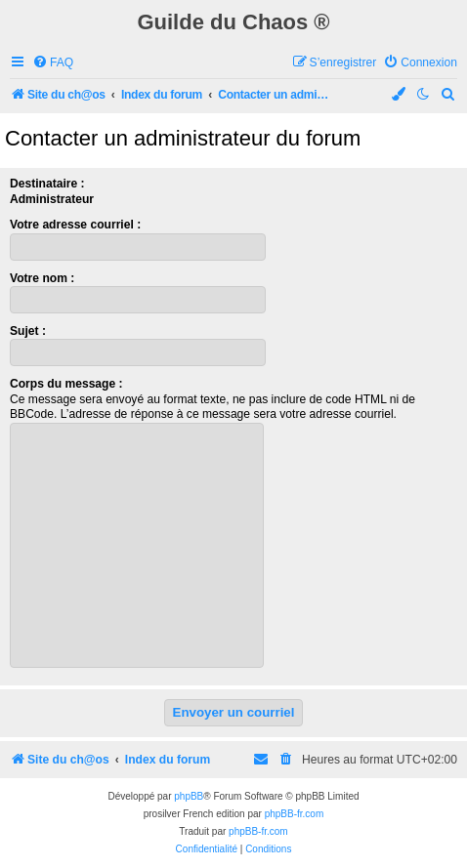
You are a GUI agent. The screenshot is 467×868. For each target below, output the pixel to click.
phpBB (189, 796)
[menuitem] (53, 63)
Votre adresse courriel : (75, 225)
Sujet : (28, 331)
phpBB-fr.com (295, 814)
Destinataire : (47, 184)
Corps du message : (66, 384)
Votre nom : (42, 278)
